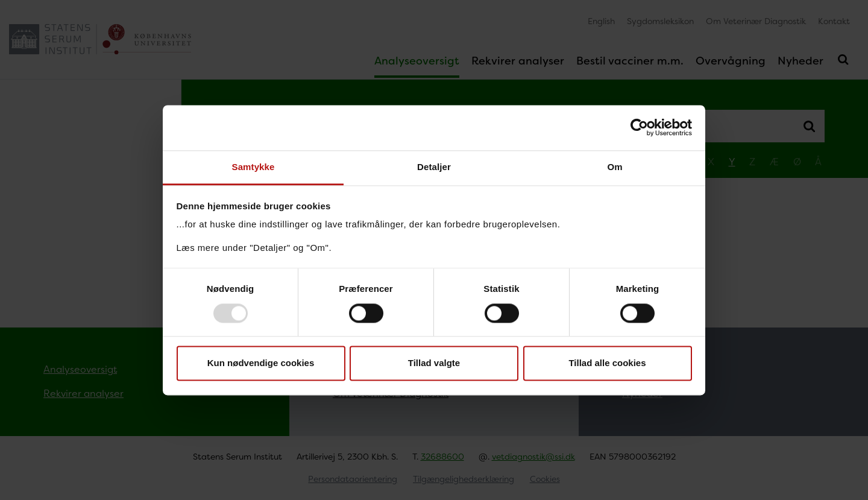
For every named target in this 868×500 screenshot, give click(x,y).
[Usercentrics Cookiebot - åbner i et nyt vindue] (639, 127)
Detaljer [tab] (434, 167)
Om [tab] (615, 167)
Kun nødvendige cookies (261, 363)
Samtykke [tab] (253, 167)
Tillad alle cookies (607, 363)
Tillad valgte (434, 363)
